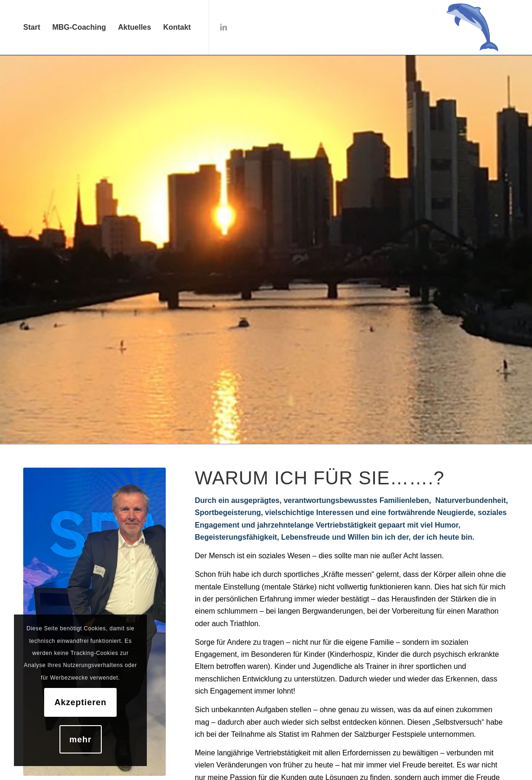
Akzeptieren (80, 702)
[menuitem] (32, 27)
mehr (80, 740)
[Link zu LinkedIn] (223, 27)
